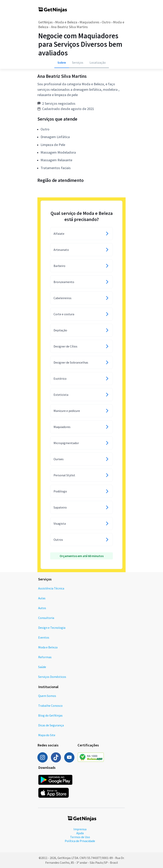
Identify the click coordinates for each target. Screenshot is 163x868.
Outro (106, 22)
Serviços (78, 62)
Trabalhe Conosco (50, 706)
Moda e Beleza (66, 22)
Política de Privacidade (80, 841)
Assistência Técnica (51, 588)
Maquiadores (89, 22)
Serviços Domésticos (52, 677)
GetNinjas (45, 22)
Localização (98, 62)
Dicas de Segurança (51, 725)
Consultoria (46, 618)
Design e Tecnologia (52, 628)
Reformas (45, 657)
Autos (42, 608)
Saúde (42, 667)
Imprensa (80, 829)
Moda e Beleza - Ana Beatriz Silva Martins (81, 24)
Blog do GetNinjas (50, 715)
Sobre (62, 62)
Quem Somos (47, 696)
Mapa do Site (47, 735)
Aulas (42, 598)
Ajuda (80, 833)
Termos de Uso (80, 837)
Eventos (44, 637)
